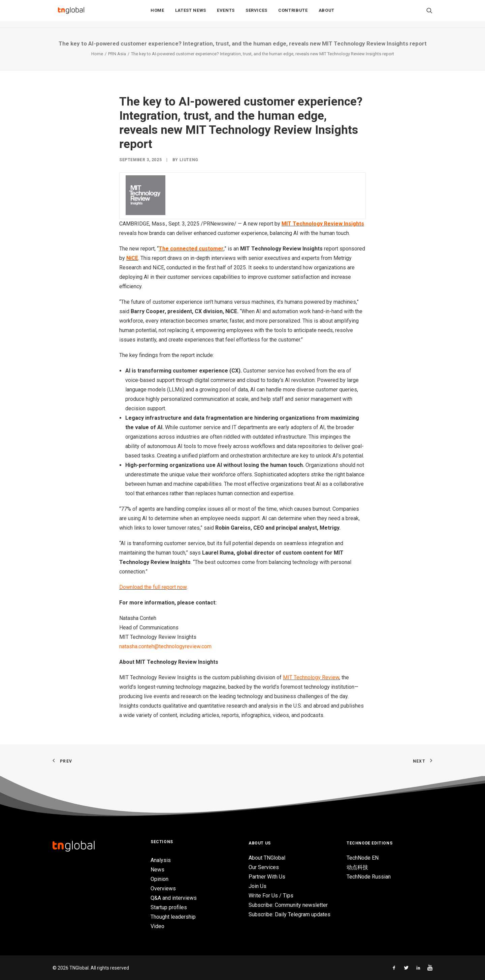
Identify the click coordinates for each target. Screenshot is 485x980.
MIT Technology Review (311, 677)
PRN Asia (117, 54)
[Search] (429, 14)
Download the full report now (153, 587)
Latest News (191, 14)
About (327, 14)
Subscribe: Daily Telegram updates (289, 914)
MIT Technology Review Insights (323, 224)
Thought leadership (173, 917)
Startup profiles (169, 907)
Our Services (264, 867)
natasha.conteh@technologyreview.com (165, 646)
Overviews (163, 888)
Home (157, 14)
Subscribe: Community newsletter (288, 905)
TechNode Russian (369, 877)
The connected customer (191, 249)
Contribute (293, 14)
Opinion (159, 879)
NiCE (132, 258)
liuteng (189, 160)
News (157, 870)
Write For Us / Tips (271, 896)
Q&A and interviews (174, 898)
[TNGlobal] (71, 14)
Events (226, 14)
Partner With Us (267, 877)
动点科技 (357, 867)
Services (256, 14)
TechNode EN (363, 858)
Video (157, 926)
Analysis (161, 860)
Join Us (257, 886)
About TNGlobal (267, 858)
